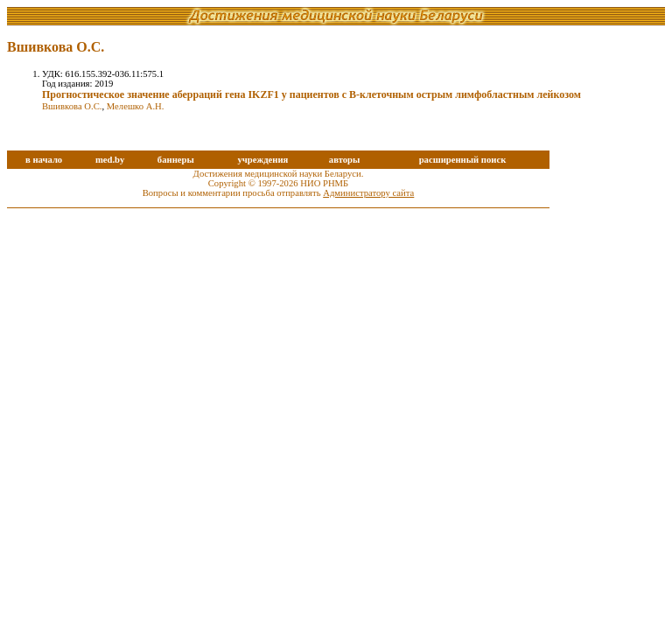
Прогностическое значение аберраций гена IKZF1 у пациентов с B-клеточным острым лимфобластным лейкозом (311, 94)
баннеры (176, 160)
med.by (110, 160)
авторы (345, 160)
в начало (44, 160)
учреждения (262, 160)
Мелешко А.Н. (136, 106)
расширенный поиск (463, 160)
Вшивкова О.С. (72, 106)
